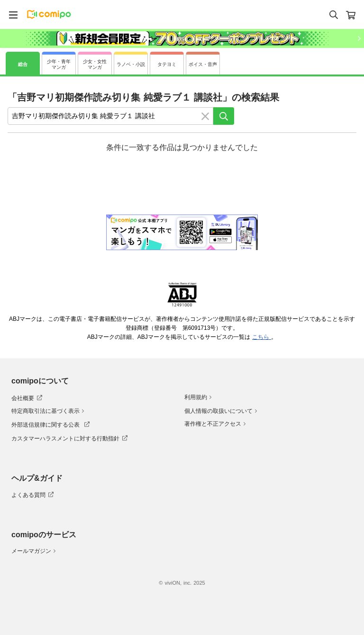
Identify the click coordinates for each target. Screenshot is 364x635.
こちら (262, 337)
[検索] (224, 116)
